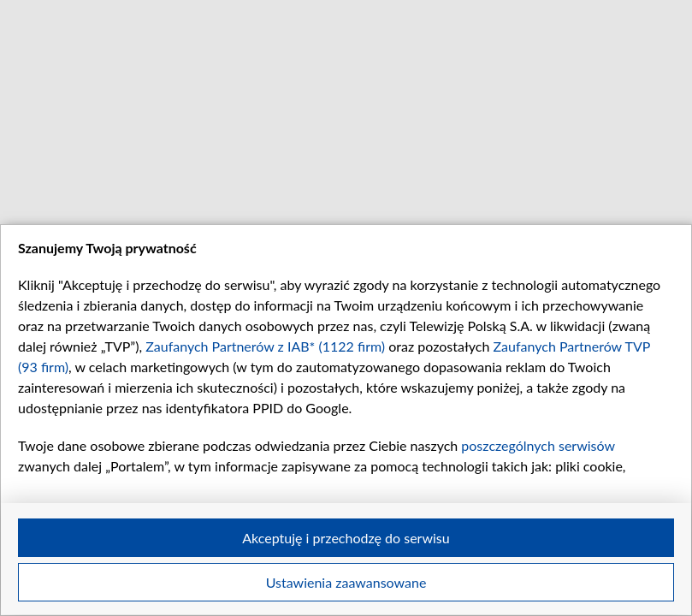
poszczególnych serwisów (538, 445)
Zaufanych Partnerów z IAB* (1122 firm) (265, 346)
